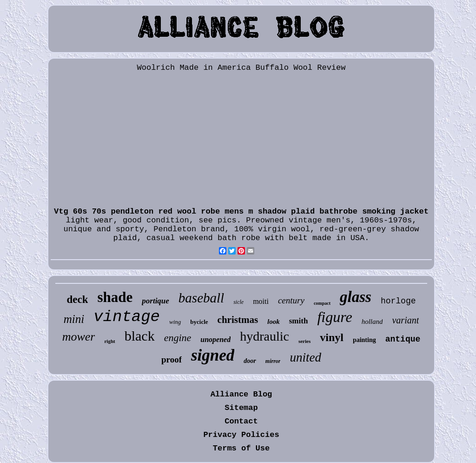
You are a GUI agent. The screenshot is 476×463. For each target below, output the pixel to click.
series (304, 341)
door (250, 361)
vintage (127, 317)
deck (77, 299)
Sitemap (241, 408)
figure (334, 317)
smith (299, 321)
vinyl (332, 337)
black (140, 336)
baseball (201, 298)
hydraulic (264, 336)
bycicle (199, 322)
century (291, 300)
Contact (241, 421)
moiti (261, 301)
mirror (273, 361)
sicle (238, 302)
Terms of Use (241, 448)
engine (178, 338)
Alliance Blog (241, 394)
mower (79, 337)
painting (364, 340)
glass (356, 297)
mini (74, 319)
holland (372, 322)
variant (405, 320)
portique (155, 301)
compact (322, 303)
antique (403, 339)
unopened (215, 339)
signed (213, 355)
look (274, 322)
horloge (398, 301)
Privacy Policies (241, 435)
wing (175, 322)
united (305, 357)
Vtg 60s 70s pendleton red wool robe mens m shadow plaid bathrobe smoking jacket (241, 211)
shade (115, 297)
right (109, 341)
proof (172, 359)
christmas (238, 320)
